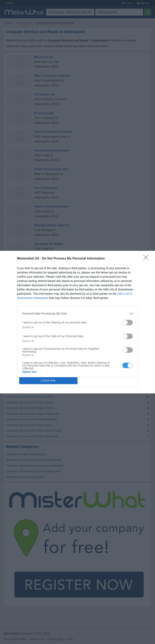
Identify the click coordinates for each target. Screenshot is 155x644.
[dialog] (77, 322)
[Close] (147, 259)
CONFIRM (48, 380)
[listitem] (77, 314)
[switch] (128, 323)
